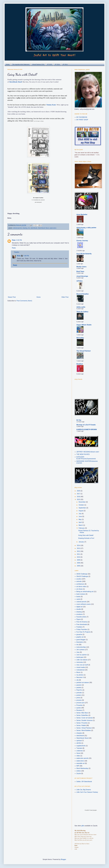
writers (79, 771)
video (78, 756)
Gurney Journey (82, 241)
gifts (83, 826)
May (80, 519)
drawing (25, 228)
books (78, 597)
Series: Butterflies (82, 715)
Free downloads (82, 624)
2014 (79, 545)
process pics (81, 703)
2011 (79, 554)
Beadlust (80, 364)
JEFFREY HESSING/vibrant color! (88, 452)
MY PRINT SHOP (82, 120)
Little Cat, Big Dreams (84, 790)
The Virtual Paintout (84, 351)
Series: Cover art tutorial (84, 718)
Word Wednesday (82, 768)
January (81, 542)
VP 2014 (57, 64)
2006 (79, 563)
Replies (17, 252)
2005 (79, 566)
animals (79, 581)
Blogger (63, 859)
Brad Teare (80, 271)
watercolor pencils (82, 758)
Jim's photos (80, 650)
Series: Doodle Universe (84, 720)
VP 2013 (65, 64)
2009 (79, 560)
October (81, 505)
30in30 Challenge (82, 576)
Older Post (65, 297)
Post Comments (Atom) (24, 301)
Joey (78, 652)
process (79, 700)
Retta (19, 256)
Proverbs (79, 705)
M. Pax (79, 420)
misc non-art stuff (82, 665)
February (82, 528)
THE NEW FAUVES (83, 454)
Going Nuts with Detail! (86, 535)
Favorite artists (81, 617)
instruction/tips (81, 647)
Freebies (79, 627)
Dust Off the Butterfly (84, 254)
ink (29, 228)
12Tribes (80, 281)
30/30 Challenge (82, 574)
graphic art (80, 637)
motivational (80, 670)
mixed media (81, 667)
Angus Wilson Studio (84, 325)
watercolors (53, 228)
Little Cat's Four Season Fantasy (87, 792)
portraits (79, 693)
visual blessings (82, 276)
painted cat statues (83, 682)
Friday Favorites (82, 629)
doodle (79, 609)
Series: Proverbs (82, 723)
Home (8, 64)
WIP (78, 766)
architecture (80, 584)
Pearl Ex (79, 690)
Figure (78, 619)
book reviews (81, 594)
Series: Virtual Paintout (84, 728)
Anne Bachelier (82, 214)
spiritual (79, 741)
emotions (79, 614)
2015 (79, 499)
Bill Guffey (80, 338)
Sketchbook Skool (15, 82)
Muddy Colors (81, 267)
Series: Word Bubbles (84, 730)
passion (79, 685)
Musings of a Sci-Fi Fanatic (86, 425)
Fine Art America (82, 622)
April (80, 522)
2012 (79, 551)
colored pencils (17, 228)
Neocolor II (80, 677)
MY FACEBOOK (82, 117)
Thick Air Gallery (82, 312)
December (82, 502)
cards (78, 599)
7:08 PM (26, 256)
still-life (79, 743)
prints (78, 698)
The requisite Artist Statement (21, 64)
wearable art (80, 763)
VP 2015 (50, 64)
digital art (79, 607)
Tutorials (79, 748)
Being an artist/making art (85, 592)
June (80, 516)
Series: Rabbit (81, 725)
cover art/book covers (84, 604)
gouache (79, 634)
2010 (79, 557)
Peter (14, 240)
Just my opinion (82, 655)
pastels (79, 688)
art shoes (79, 589)
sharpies (79, 733)
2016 (79, 497)
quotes (79, 708)
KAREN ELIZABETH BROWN (87, 429)
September (82, 508)
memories (80, 662)
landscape (80, 657)
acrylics (79, 579)
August (81, 511)
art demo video (81, 587)
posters (79, 695)
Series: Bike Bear (82, 713)
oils (78, 680)
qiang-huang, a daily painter (86, 228)
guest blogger (81, 640)
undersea (80, 751)
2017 (79, 494)
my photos (80, 675)
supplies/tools (81, 746)
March (81, 525)
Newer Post (12, 297)
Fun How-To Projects (83, 632)
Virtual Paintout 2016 (38, 64)
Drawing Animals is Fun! (86, 538)
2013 (79, 548)
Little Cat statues (82, 660)
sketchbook (34, 228)
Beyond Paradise (83, 294)
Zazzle (79, 773)
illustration (80, 642)
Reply (14, 248)
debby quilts (81, 307)
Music (78, 672)
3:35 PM (19, 240)
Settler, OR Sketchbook (84, 782)
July (80, 514)
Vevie (78, 753)
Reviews (79, 710)
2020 (79, 491)
